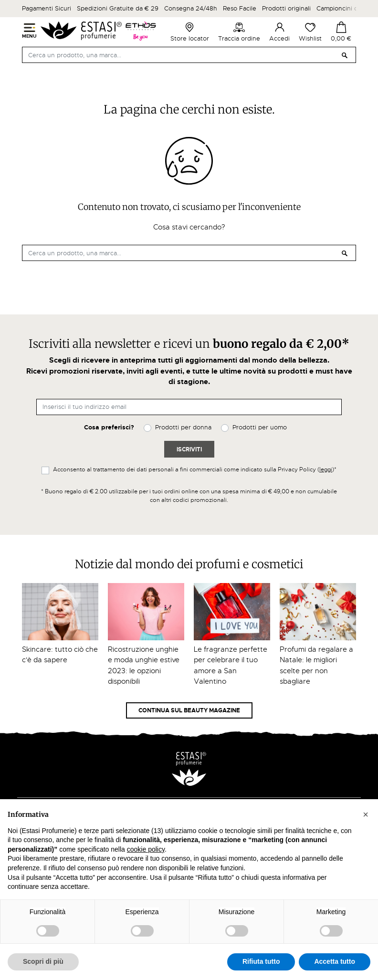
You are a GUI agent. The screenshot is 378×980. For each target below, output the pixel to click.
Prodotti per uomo (260, 427)
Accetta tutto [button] (335, 961)
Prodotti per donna (183, 427)
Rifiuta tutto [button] (261, 961)
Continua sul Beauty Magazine (189, 710)
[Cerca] (189, 55)
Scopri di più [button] (43, 961)
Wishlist (310, 32)
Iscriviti (189, 449)
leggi (326, 469)
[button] (366, 814)
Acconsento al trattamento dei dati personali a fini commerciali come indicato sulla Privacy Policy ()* (195, 469)
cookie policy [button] (146, 849)
